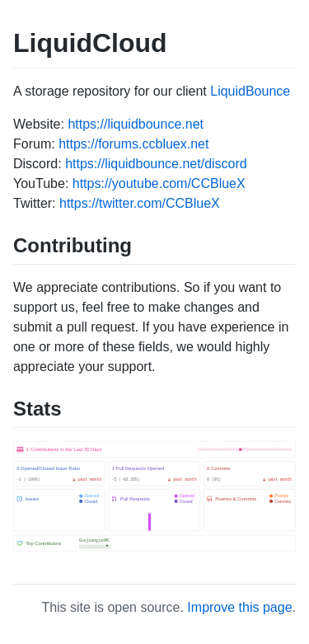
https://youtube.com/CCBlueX (159, 183)
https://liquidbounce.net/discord (156, 164)
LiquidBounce (250, 91)
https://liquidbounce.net (136, 124)
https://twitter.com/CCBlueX (140, 203)
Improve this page (239, 607)
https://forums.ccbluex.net (133, 144)
